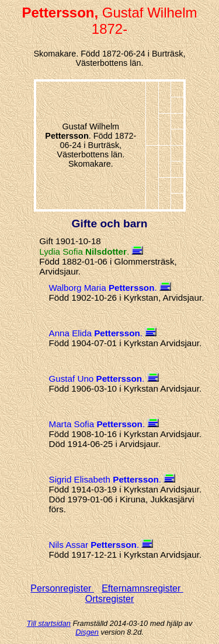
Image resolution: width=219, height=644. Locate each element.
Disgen (87, 632)
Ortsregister (110, 599)
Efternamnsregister (142, 588)
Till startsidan (49, 623)
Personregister (62, 588)
